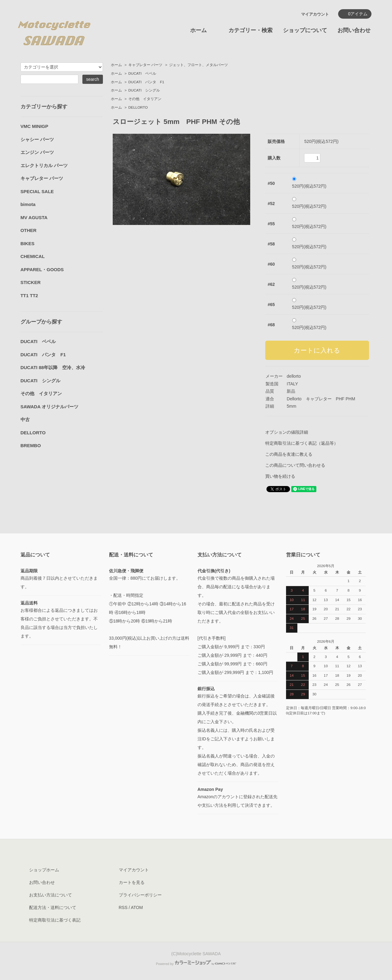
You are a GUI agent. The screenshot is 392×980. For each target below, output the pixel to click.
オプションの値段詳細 (287, 432)
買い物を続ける (280, 476)
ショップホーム (44, 870)
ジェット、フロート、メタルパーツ (198, 65)
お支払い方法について (51, 895)
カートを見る (132, 882)
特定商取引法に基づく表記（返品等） (302, 443)
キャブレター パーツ (145, 65)
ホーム (198, 30)
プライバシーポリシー (140, 895)
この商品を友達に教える (289, 454)
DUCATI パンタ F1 (146, 82)
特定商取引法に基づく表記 (55, 920)
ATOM (137, 907)
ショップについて (305, 30)
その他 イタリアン (145, 99)
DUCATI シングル (144, 90)
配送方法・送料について (53, 907)
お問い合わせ (354, 30)
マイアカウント (315, 14)
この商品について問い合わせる (295, 465)
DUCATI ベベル (142, 73)
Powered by (196, 964)
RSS (123, 907)
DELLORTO (138, 107)
